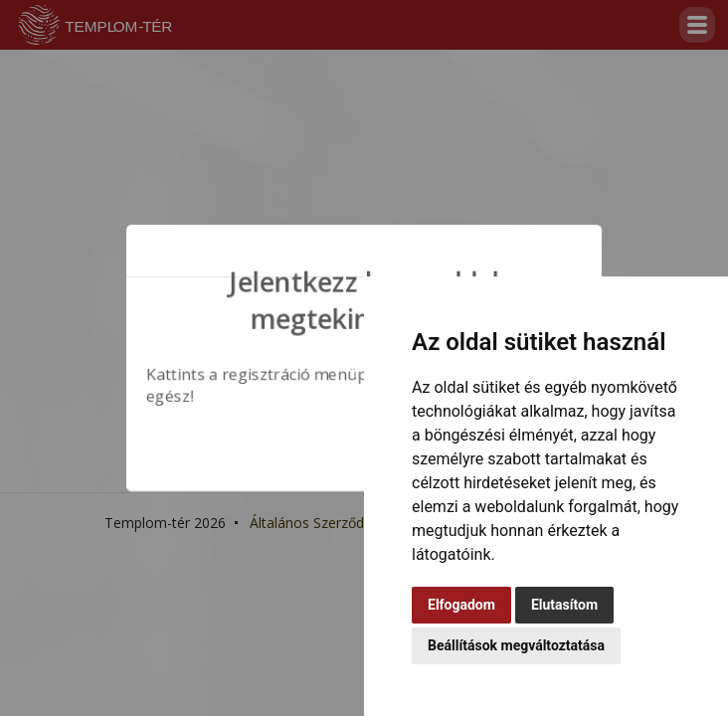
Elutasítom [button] (564, 605)
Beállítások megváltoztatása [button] (516, 645)
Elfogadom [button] (461, 605)
